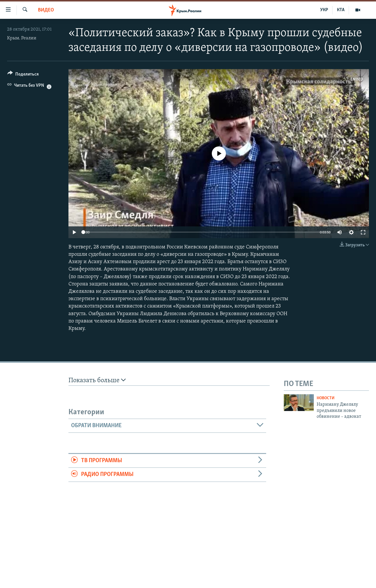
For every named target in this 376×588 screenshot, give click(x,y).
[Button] (23, 75)
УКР (324, 10)
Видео (46, 10)
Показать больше (97, 380)
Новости (326, 398)
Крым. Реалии (22, 38)
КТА (341, 10)
